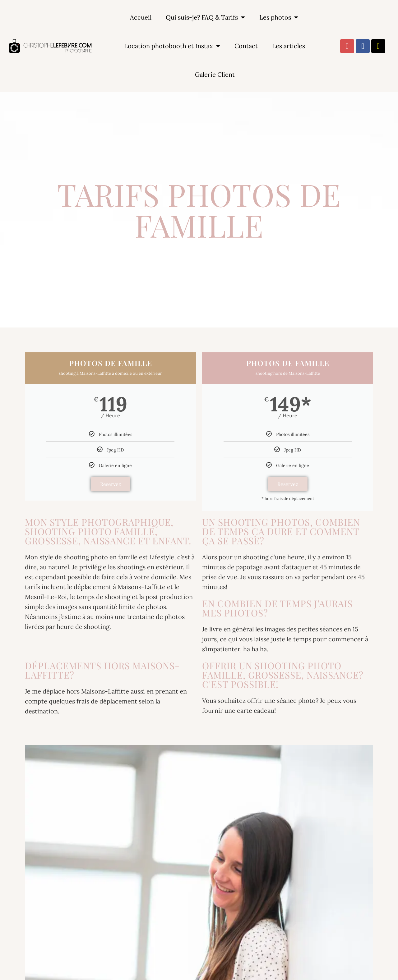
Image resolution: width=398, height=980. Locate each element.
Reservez (111, 484)
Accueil (141, 17)
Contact (246, 46)
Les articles (289, 46)
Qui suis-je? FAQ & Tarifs (205, 17)
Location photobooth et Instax (172, 46)
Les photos (279, 17)
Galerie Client (215, 74)
